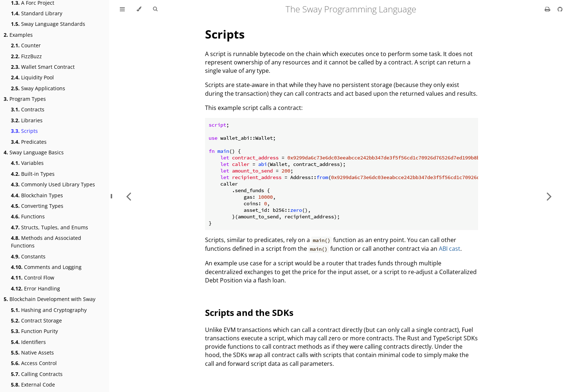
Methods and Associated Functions (46, 242)
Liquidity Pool (32, 77)
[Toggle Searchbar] (155, 9)
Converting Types (37, 206)
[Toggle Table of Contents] (122, 9)
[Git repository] (560, 9)
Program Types (25, 99)
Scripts (24, 131)
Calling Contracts (37, 374)
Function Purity (34, 331)
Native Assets (32, 353)
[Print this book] (548, 9)
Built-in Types (33, 174)
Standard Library (37, 13)
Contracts (28, 109)
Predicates (29, 142)
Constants (28, 256)
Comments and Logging (46, 267)
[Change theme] (139, 9)
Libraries (27, 120)
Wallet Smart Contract (43, 67)
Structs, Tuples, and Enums (50, 227)
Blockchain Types (37, 195)
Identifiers (28, 342)
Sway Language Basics (34, 152)
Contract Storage (36, 320)
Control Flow (33, 278)
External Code (33, 385)
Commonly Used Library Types (53, 184)
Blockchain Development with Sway (50, 299)
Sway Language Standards (48, 24)
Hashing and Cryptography (49, 310)
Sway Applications (38, 88)
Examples (18, 35)
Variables (27, 163)
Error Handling (36, 288)
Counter (26, 45)
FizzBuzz (26, 56)
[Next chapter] (549, 196)
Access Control (34, 363)
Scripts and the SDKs (249, 312)
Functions (28, 216)
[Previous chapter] (129, 196)
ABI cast (450, 249)
